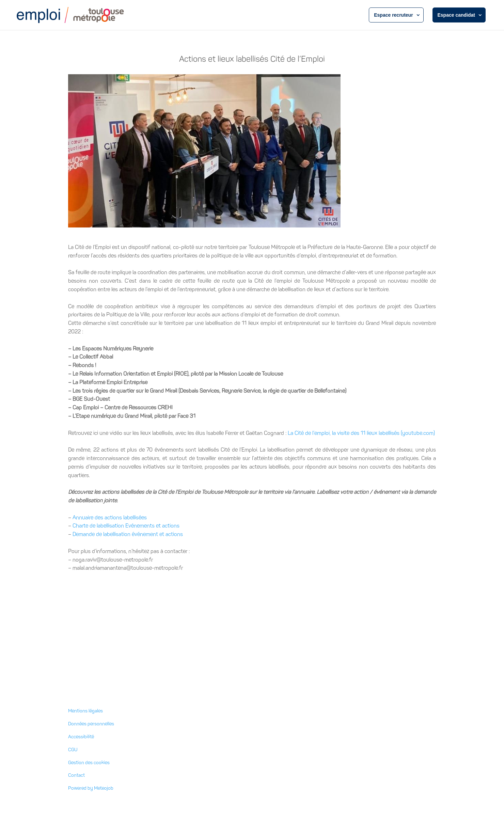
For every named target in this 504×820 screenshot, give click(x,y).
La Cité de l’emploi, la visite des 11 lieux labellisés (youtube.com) (361, 433)
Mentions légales (85, 711)
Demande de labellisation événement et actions (128, 534)
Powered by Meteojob (91, 788)
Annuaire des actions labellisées (110, 517)
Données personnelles (91, 724)
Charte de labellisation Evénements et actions (126, 526)
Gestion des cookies (89, 763)
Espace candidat (456, 15)
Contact (76, 775)
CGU (73, 750)
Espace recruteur (393, 15)
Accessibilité (81, 737)
